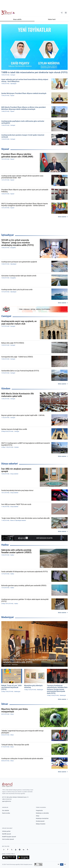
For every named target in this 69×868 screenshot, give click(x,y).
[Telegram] (20, 850)
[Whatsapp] (4, 850)
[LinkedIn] (24, 850)
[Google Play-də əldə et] (23, 857)
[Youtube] (16, 850)
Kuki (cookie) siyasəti (8, 839)
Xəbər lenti (52, 19)
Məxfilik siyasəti (7, 834)
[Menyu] (66, 13)
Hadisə (5, 545)
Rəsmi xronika (6, 813)
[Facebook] (8, 850)
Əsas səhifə (17, 19)
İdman (5, 704)
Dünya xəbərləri (10, 464)
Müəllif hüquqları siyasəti (9, 837)
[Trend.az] (8, 13)
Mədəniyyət (8, 617)
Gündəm (6, 389)
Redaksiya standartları (42, 818)
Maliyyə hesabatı (41, 824)
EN (58, 864)
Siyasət (5, 149)
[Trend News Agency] (7, 785)
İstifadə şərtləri (6, 831)
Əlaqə (38, 816)
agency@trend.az (7, 801)
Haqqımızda (39, 810)
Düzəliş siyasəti (40, 821)
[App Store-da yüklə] (9, 857)
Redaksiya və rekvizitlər (42, 813)
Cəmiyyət (6, 316)
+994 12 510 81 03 (7, 799)
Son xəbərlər (6, 810)
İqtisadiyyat (8, 235)
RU (65, 864)
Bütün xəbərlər (62, 217)
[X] (12, 850)
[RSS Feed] (27, 850)
